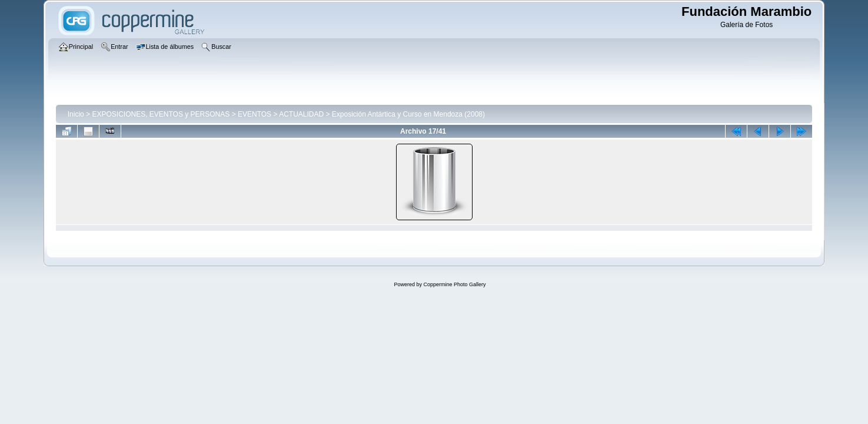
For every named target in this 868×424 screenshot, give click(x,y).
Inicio (76, 114)
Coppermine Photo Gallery (454, 284)
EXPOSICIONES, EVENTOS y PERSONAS (161, 114)
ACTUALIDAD (301, 114)
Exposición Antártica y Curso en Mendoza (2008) (408, 114)
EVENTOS (255, 114)
